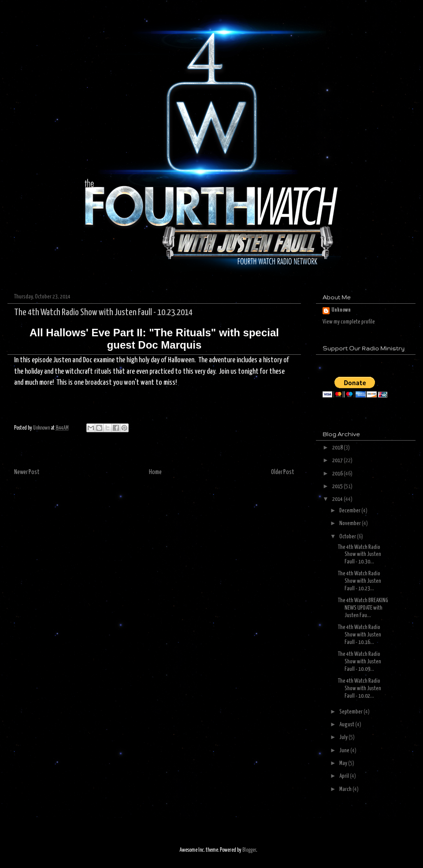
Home (155, 472)
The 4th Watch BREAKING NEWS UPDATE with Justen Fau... (363, 608)
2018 (338, 448)
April (345, 776)
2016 (338, 474)
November (351, 524)
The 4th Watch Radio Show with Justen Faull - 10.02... (360, 689)
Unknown (341, 310)
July (344, 737)
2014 (338, 499)
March (346, 789)
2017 (338, 461)
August (347, 725)
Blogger (249, 850)
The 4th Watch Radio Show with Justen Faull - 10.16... (360, 635)
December (350, 511)
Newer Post (27, 472)
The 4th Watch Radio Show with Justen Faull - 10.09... (360, 662)
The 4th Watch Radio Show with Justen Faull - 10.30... (360, 555)
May (344, 763)
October (348, 537)
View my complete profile (349, 322)
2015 (338, 487)
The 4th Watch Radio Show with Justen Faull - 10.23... (360, 581)
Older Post (283, 472)
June (345, 751)
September (351, 712)
